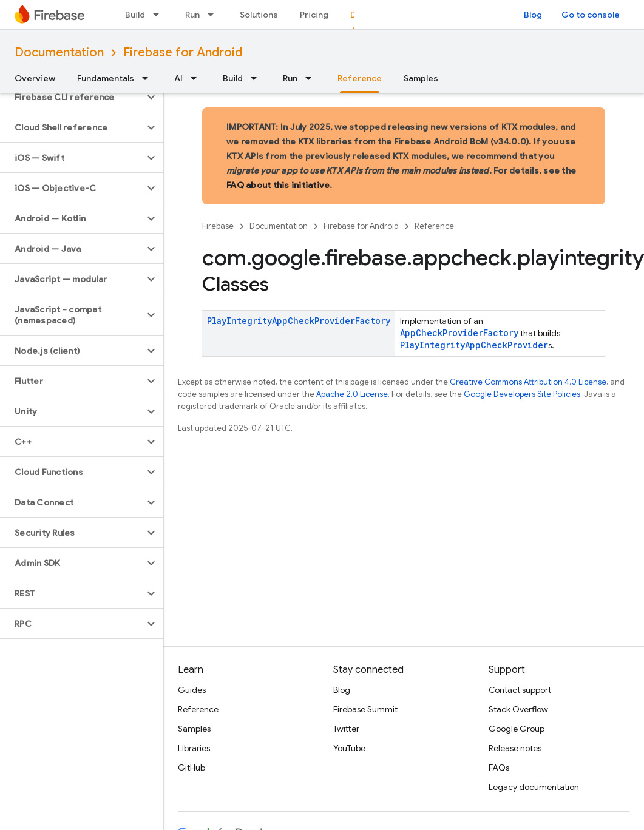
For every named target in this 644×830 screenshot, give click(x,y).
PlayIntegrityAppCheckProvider (474, 345)
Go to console (591, 15)
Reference (434, 226)
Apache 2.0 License (352, 394)
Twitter (346, 729)
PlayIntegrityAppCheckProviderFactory (299, 321)
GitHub (192, 768)
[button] (72, 97)
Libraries (194, 748)
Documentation (59, 52)
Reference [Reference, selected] (360, 78)
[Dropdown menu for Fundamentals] (149, 78)
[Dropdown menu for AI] (197, 78)
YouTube (349, 748)
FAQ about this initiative (278, 185)
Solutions (259, 15)
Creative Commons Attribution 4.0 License (528, 382)
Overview (35, 78)
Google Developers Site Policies (522, 394)
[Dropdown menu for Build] (160, 15)
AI (178, 78)
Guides (192, 690)
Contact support (520, 690)
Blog (533, 15)
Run (192, 15)
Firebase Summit (365, 709)
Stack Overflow (518, 709)
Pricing (314, 15)
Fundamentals (106, 78)
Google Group (517, 729)
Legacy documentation (534, 787)
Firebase (218, 226)
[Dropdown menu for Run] (214, 15)
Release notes (515, 748)
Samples (421, 78)
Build (135, 15)
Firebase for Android (183, 52)
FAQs (499, 768)
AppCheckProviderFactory (459, 333)
